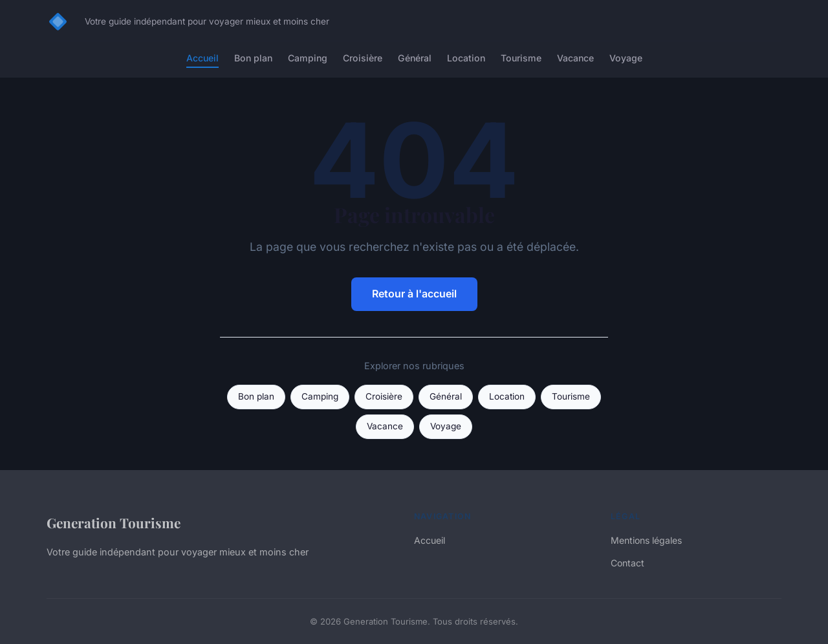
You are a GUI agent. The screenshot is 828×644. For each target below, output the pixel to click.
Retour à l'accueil (414, 294)
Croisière (363, 58)
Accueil (202, 58)
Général (415, 58)
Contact (627, 563)
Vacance (575, 58)
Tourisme (521, 58)
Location (466, 58)
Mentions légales (646, 540)
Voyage (626, 58)
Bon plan (253, 58)
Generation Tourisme (114, 522)
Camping (308, 58)
